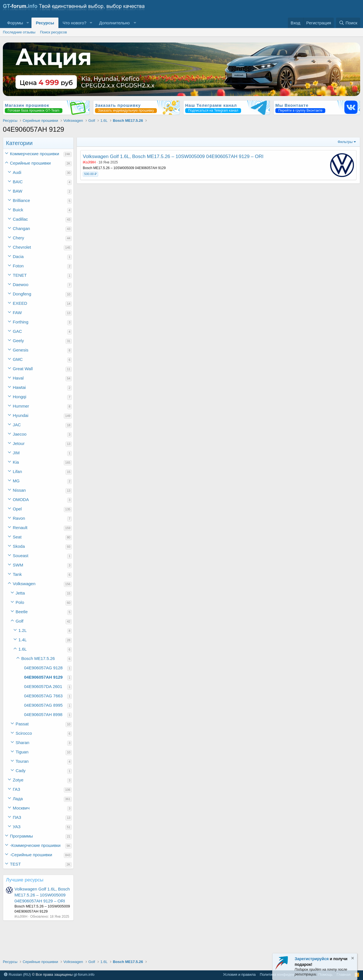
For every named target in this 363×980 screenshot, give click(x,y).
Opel (17, 509)
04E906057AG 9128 (43, 668)
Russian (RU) (17, 974)
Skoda (19, 546)
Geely (18, 341)
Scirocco (24, 733)
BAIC (18, 182)
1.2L (23, 630)
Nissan (19, 490)
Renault (20, 528)
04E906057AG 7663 (43, 696)
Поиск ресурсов (53, 32)
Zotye (18, 780)
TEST (15, 864)
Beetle (22, 612)
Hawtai (19, 387)
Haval (18, 378)
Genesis (21, 350)
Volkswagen (24, 584)
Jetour (19, 443)
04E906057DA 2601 (43, 686)
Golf (20, 621)
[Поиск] (348, 23)
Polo (20, 602)
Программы (21, 836)
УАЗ (17, 827)
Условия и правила (239, 974)
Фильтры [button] (345, 142)
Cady (21, 771)
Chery (18, 238)
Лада (18, 799)
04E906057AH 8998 (43, 714)
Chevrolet (22, 247)
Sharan (22, 743)
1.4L (23, 640)
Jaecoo (20, 434)
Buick (18, 210)
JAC (17, 425)
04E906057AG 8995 (43, 705)
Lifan (17, 471)
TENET (20, 275)
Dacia (18, 256)
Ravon (19, 518)
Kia (16, 462)
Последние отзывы (19, 32)
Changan (21, 228)
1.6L (23, 649)
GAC (17, 331)
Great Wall (23, 369)
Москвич (21, 808)
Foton (18, 266)
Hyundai (21, 415)
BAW (18, 191)
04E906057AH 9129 (43, 677)
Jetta (20, 593)
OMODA (21, 499)
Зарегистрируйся (312, 959)
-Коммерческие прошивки (35, 845)
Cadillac (20, 219)
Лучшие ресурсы (25, 880)
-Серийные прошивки (31, 855)
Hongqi (20, 397)
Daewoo (21, 285)
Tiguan (22, 752)
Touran (22, 761)
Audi (17, 172)
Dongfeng (22, 294)
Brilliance (21, 200)
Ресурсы (45, 23)
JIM (16, 453)
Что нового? (75, 23)
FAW (17, 313)
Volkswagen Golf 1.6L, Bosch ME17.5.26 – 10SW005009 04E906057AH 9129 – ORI (42, 895)
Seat (17, 537)
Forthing (21, 322)
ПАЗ (17, 817)
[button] (28, 23)
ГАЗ (16, 789)
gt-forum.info (84, 974)
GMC (18, 359)
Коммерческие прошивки (34, 154)
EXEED (20, 303)
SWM (18, 565)
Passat (22, 724)
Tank (17, 574)
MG (16, 481)
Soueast (21, 556)
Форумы (15, 23)
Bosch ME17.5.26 (38, 658)
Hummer (21, 406)
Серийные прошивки (30, 163)
